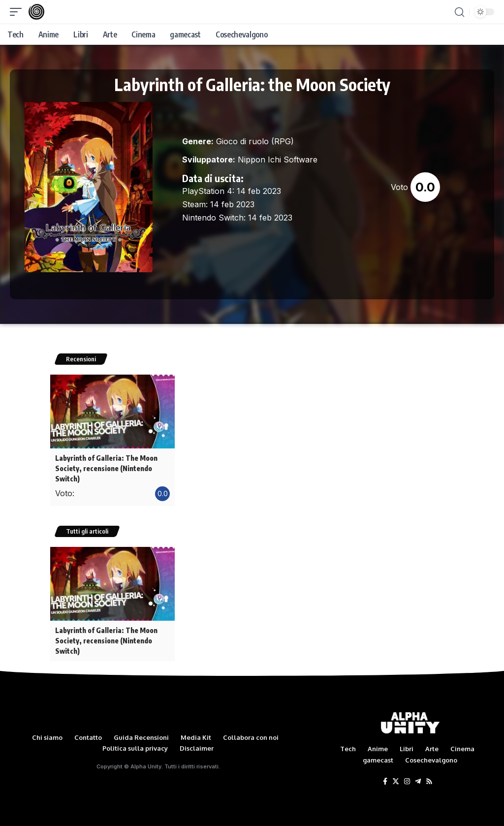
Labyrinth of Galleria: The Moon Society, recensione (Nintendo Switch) (106, 467)
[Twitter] (396, 778)
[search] (459, 12)
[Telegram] (418, 778)
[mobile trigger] (18, 12)
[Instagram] (407, 778)
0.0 (425, 187)
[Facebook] (385, 778)
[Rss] (429, 778)
